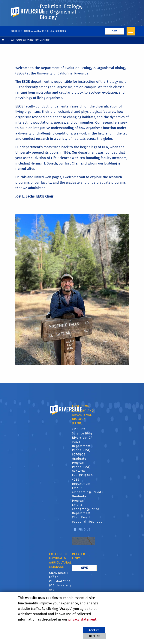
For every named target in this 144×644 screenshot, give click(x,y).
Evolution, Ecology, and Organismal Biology (55, 16)
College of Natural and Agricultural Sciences (38, 38)
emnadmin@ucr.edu (88, 499)
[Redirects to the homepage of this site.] (3, 48)
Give (114, 38)
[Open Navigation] (131, 38)
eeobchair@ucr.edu (87, 529)
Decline (95, 636)
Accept (94, 630)
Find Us (83, 543)
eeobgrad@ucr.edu (87, 516)
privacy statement (82, 619)
